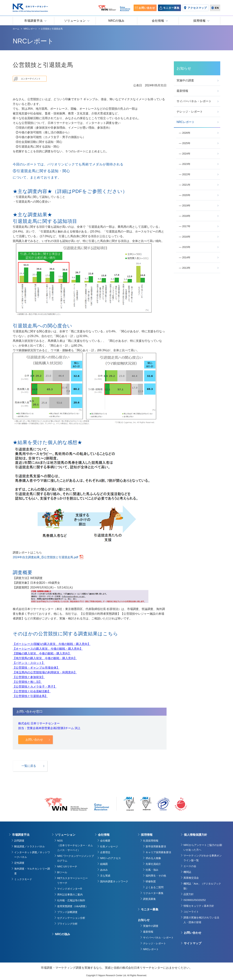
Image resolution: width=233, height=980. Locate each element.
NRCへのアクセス (110, 858)
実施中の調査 (151, 926)
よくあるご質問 (155, 887)
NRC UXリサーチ (67, 866)
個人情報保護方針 (196, 835)
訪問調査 (19, 841)
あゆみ (104, 870)
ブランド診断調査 (67, 912)
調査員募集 (149, 899)
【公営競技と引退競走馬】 (30, 696)
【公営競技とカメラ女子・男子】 (35, 687)
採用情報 (147, 835)
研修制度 (151, 881)
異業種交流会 (191, 878)
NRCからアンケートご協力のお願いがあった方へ (203, 847)
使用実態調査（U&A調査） (73, 906)
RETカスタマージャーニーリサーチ (72, 881)
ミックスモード (23, 879)
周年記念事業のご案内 (70, 895)
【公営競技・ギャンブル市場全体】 (36, 668)
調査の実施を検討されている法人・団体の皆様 (201, 920)
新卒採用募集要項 (156, 846)
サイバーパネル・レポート (158, 938)
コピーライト (191, 912)
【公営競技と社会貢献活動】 (32, 691)
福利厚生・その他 (156, 876)
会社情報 (104, 835)
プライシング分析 (67, 924)
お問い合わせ (193, 933)
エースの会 (190, 866)
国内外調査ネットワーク (114, 881)
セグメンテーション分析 (71, 918)
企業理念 (105, 852)
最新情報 (148, 932)
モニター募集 (150, 909)
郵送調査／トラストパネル (29, 846)
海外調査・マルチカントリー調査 (32, 871)
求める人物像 (153, 858)
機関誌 (187, 872)
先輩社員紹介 (153, 864)
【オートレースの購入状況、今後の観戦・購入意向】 (48, 649)
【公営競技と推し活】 (27, 682)
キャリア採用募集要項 (158, 852)
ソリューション (65, 835)
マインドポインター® (70, 889)
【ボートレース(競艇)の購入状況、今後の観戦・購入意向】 (52, 644)
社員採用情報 (151, 841)
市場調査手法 (21, 835)
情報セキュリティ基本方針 (199, 906)
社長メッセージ (109, 846)
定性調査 (19, 863)
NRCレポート (151, 949)
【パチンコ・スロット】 (29, 663)
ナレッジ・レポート (155, 943)
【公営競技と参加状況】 (29, 677)
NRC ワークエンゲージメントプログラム (76, 858)
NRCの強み (63, 934)
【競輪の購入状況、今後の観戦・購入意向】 (42, 653)
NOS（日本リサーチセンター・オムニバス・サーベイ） (75, 845)
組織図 (104, 864)
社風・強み (152, 870)
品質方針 (189, 894)
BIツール (62, 872)
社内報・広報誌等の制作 (71, 900)
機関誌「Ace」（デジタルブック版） (202, 886)
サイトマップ (193, 943)
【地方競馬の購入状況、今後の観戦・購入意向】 (45, 658)
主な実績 (105, 876)
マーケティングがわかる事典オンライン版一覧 (203, 858)
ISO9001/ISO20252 (195, 900)
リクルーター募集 (153, 893)
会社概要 (105, 841)
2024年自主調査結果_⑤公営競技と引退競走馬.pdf (45, 557)
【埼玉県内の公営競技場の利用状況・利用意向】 (45, 672)
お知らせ (144, 920)
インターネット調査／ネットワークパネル (32, 855)
